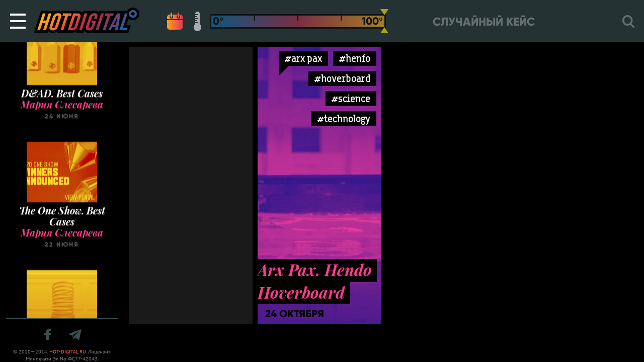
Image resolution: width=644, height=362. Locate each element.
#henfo (355, 58)
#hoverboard (342, 78)
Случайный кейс (484, 22)
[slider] (384, 21)
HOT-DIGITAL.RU (68, 352)
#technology (344, 118)
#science (351, 98)
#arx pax (303, 58)
